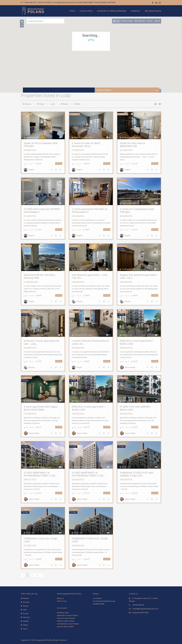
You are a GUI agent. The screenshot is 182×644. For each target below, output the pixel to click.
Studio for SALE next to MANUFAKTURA (132, 145)
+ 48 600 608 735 (29, 2)
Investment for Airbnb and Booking (112, 11)
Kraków (26, 606)
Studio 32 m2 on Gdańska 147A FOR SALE (43, 145)
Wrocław (26, 602)
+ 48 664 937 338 (43, 2)
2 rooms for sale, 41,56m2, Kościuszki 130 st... (86, 145)
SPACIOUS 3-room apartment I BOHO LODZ (88, 408)
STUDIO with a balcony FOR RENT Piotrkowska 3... (42, 210)
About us (60, 598)
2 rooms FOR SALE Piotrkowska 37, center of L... (90, 342)
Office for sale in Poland (66, 621)
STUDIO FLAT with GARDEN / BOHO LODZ (139, 408)
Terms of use (62, 601)
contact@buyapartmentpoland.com (65, 2)
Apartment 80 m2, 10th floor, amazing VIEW (39, 276)
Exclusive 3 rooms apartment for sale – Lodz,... (41, 342)
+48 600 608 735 (138, 605)
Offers (72, 11)
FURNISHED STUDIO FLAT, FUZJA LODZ (89, 540)
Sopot (25, 629)
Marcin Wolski (130, 368)
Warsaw (26, 598)
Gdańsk (26, 621)
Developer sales (63, 613)
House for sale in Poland (66, 618)
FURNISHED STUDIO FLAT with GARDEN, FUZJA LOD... (136, 474)
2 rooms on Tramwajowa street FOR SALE (137, 210)
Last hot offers (86, 11)
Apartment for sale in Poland (67, 615)
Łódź (25, 610)
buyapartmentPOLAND (140, 613)
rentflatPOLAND (99, 604)
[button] (123, 56)
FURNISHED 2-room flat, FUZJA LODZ (40, 540)
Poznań (26, 614)
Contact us (135, 11)
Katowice (26, 617)
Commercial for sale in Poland (68, 624)
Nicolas (79, 302)
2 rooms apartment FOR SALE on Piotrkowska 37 (89, 210)
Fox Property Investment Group (104, 601)
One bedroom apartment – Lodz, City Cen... (90, 276)
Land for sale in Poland (65, 627)
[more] (40, 160)
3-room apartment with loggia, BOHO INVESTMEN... (40, 408)
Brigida (31, 170)
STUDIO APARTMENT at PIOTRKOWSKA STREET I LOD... (40, 474)
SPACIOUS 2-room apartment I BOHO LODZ (136, 342)
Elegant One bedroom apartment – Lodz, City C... (139, 276)
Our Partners (97, 598)
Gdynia (25, 625)
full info (59, 164)
